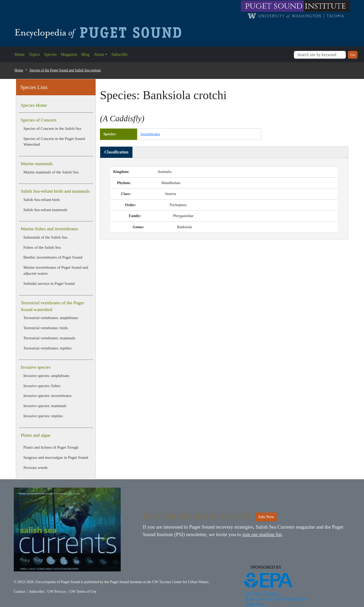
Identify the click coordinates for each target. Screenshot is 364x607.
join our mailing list (262, 534)
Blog (86, 54)
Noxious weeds (35, 467)
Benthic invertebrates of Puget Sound (53, 257)
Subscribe (120, 54)
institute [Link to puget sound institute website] (325, 6)
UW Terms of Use (83, 591)
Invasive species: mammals (45, 406)
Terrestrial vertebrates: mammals (49, 338)
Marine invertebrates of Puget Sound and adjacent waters (56, 270)
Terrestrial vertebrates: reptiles (47, 348)
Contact (20, 591)
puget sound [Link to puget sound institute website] (274, 6)
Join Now (266, 517)
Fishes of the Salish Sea (42, 247)
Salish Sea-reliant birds (42, 200)
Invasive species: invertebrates (48, 396)
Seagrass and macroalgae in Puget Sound (56, 457)
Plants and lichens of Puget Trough (51, 447)
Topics (34, 54)
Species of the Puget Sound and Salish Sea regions (65, 70)
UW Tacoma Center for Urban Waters (180, 582)
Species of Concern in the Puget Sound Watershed (54, 141)
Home (20, 54)
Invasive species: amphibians (46, 376)
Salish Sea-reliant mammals (45, 210)
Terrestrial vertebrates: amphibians (51, 318)
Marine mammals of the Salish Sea (51, 172)
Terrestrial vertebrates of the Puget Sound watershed (52, 306)
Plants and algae (36, 435)
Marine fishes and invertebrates (49, 229)
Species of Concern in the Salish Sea (52, 128)
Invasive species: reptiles (43, 416)
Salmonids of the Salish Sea (45, 237)
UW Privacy (56, 591)
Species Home (34, 105)
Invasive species (36, 367)
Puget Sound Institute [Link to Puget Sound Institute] (126, 582)
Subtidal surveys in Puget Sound (49, 283)
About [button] (99, 54)
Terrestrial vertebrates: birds (46, 328)
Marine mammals (37, 164)
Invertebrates (150, 134)
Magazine (69, 54)
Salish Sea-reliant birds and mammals (55, 191)
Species (50, 54)
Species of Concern (39, 120)
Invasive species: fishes (42, 386)
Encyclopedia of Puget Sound (58, 582)
